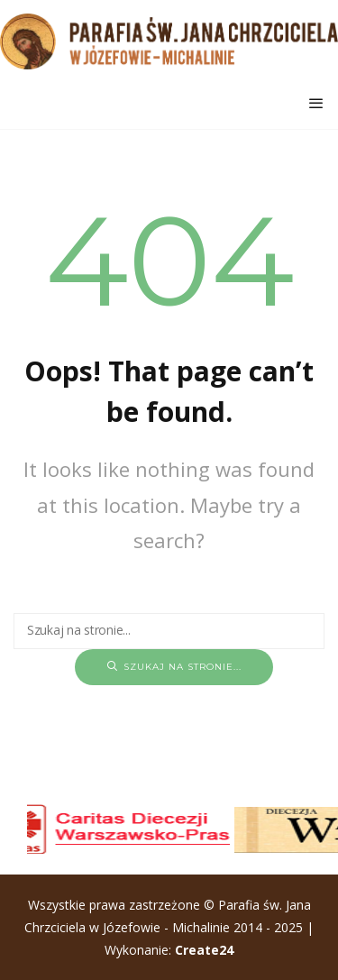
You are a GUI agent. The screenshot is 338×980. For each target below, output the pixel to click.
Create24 (204, 950)
